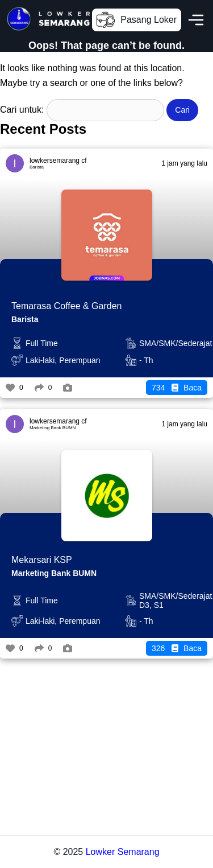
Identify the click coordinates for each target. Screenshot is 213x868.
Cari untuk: (22, 110)
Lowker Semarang (123, 852)
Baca (177, 388)
